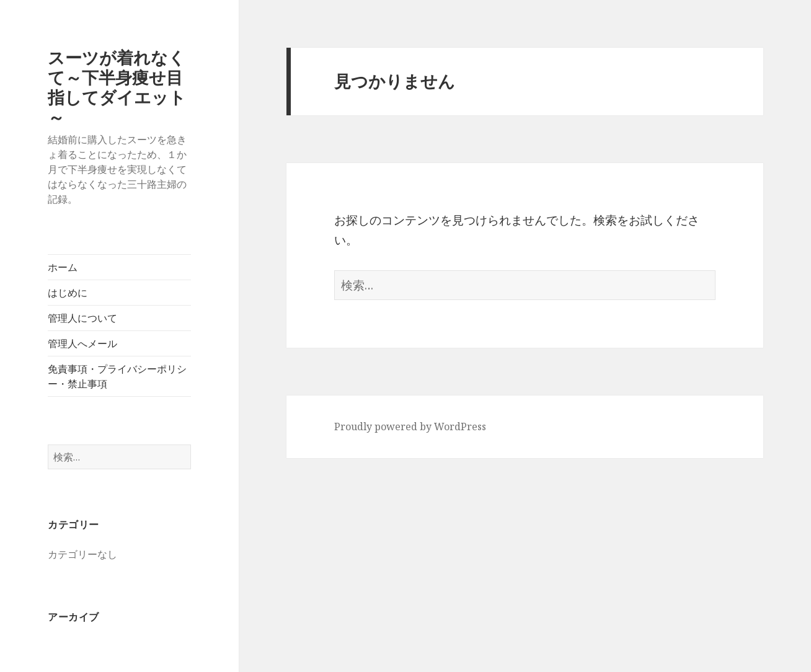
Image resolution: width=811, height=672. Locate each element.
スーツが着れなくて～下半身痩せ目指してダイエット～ (117, 87)
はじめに (68, 293)
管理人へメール (82, 343)
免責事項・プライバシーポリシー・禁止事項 (117, 376)
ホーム (63, 267)
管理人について (82, 318)
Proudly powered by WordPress (410, 427)
